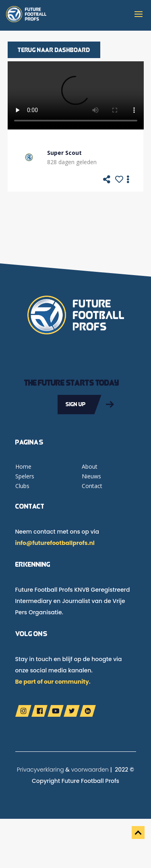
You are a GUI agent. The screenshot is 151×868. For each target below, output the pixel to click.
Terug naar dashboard (54, 50)
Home (23, 466)
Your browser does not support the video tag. (76, 95)
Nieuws (91, 476)
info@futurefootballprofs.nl (55, 543)
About (90, 466)
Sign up (76, 404)
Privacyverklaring (40, 770)
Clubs (22, 486)
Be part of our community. (53, 682)
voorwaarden (90, 770)
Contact (92, 486)
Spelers (25, 476)
